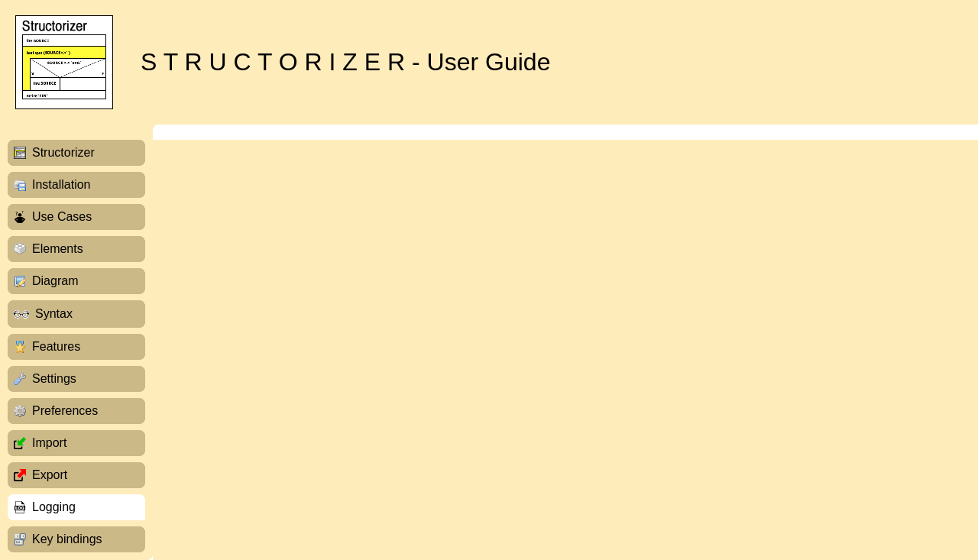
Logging (54, 507)
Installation (62, 185)
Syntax (54, 314)
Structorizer (63, 152)
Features (56, 346)
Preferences (65, 411)
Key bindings (67, 539)
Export (50, 475)
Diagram (55, 281)
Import (49, 443)
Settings (54, 379)
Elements (58, 249)
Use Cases (62, 217)
